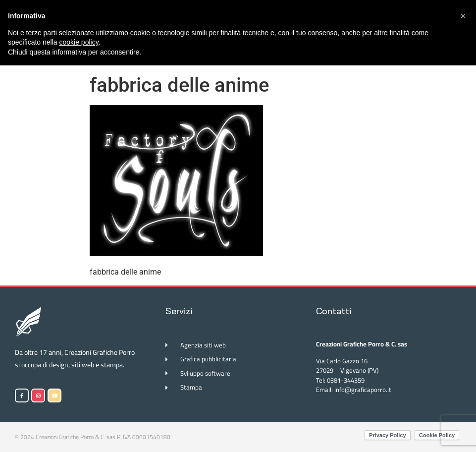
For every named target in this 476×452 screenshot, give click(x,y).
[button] (463, 16)
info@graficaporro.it (363, 390)
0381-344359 (346, 380)
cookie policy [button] (79, 42)
